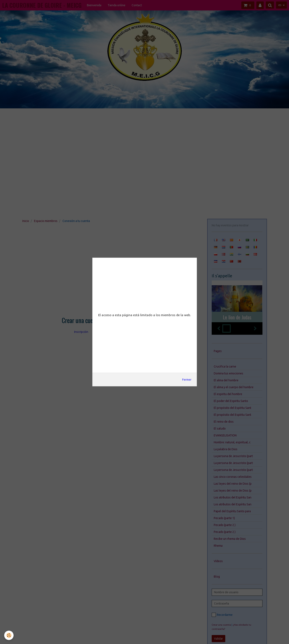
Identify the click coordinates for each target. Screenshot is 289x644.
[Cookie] (9, 635)
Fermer (187, 380)
